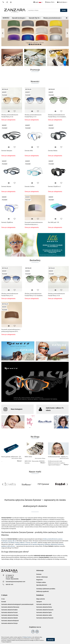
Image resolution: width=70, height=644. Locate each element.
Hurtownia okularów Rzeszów (45, 618)
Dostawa (39, 574)
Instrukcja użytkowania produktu (46, 589)
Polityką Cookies (27, 637)
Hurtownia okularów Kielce (44, 607)
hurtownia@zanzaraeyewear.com (15, 582)
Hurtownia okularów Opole (44, 612)
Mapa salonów (41, 599)
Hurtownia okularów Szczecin (45, 610)
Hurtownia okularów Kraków (9, 610)
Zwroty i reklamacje (42, 577)
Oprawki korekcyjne (19, 18)
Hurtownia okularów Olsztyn (9, 623)
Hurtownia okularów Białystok (10, 621)
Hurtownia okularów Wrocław (10, 615)
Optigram (39, 602)
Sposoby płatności (42, 585)
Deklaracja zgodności (43, 591)
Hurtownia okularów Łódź (44, 604)
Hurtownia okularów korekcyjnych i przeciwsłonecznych (17, 604)
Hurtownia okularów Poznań (9, 612)
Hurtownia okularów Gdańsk (9, 618)
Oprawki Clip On (35, 18)
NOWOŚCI (6, 18)
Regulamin (40, 580)
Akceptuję (50, 640)
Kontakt (4, 602)
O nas (3, 599)
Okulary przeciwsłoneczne (53, 18)
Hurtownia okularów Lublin (44, 615)
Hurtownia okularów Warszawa (10, 607)
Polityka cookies (41, 582)
